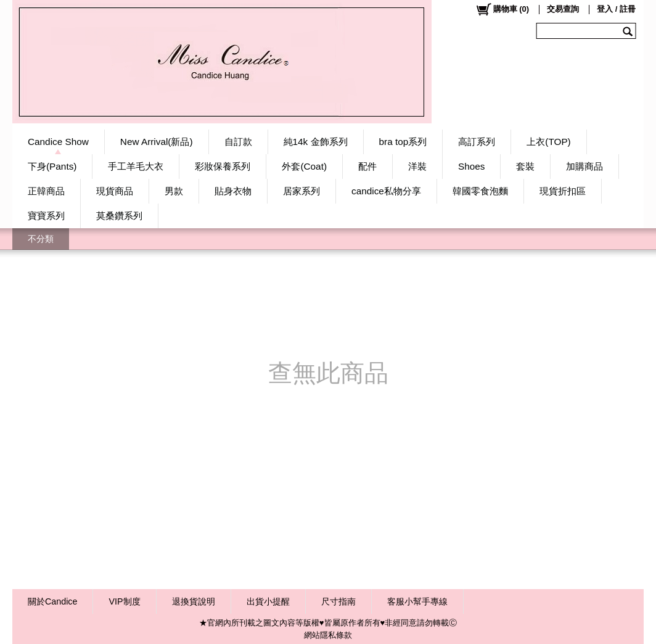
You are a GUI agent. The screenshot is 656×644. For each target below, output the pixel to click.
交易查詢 (563, 9)
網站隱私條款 (328, 635)
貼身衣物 (233, 191)
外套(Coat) (304, 166)
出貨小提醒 (268, 601)
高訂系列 (477, 142)
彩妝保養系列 (223, 166)
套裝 (525, 166)
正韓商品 (46, 191)
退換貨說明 (194, 601)
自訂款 (238, 142)
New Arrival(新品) (157, 142)
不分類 (41, 239)
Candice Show (58, 142)
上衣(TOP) (548, 142)
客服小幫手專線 (417, 601)
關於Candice (52, 601)
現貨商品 (115, 191)
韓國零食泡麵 (480, 191)
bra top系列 (403, 142)
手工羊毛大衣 (136, 166)
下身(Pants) (52, 166)
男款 (174, 191)
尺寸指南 (338, 601)
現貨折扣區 (563, 191)
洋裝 (417, 166)
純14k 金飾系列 (316, 142)
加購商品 (584, 166)
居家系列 (301, 191)
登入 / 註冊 (616, 9)
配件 (367, 166)
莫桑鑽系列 (119, 216)
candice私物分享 (386, 191)
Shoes (471, 166)
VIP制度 (124, 601)
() (502, 9)
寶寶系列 (46, 216)
